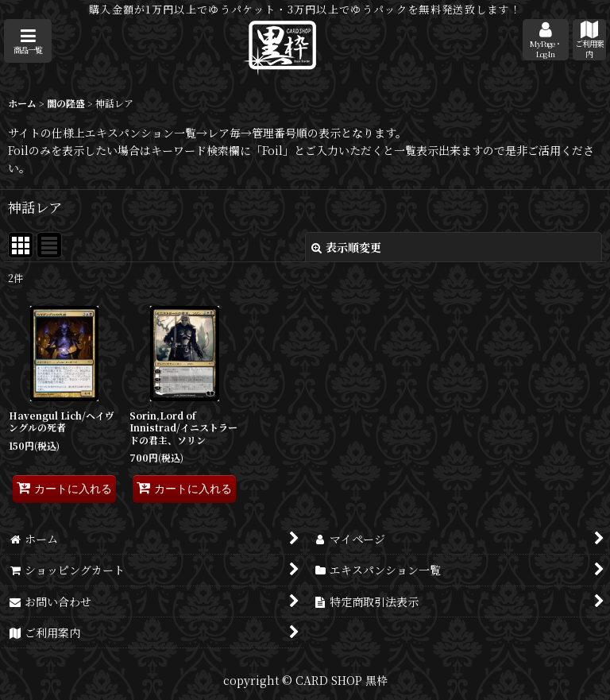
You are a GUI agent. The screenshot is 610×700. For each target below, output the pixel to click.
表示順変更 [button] (346, 247)
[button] (28, 41)
